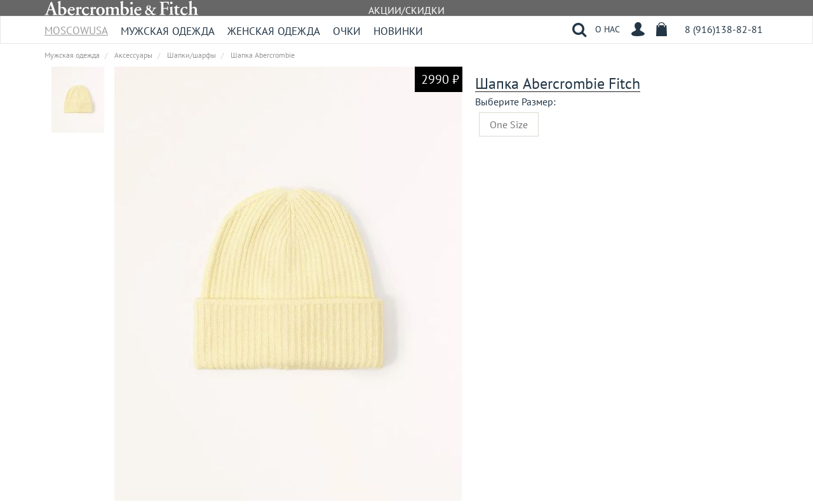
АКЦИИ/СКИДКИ (406, 10)
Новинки (398, 31)
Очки (347, 31)
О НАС (608, 29)
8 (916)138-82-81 (724, 29)
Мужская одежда (168, 31)
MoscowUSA (76, 26)
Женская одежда (274, 31)
